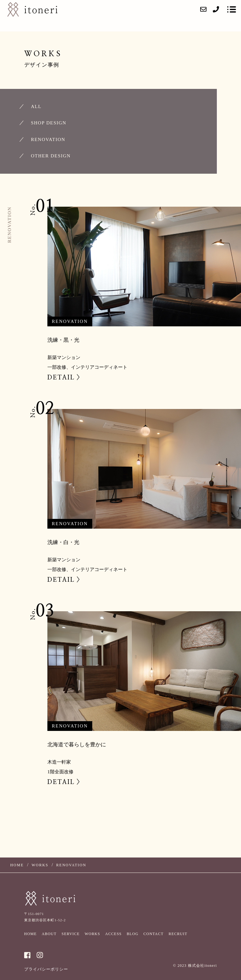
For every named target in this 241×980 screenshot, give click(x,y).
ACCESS (113, 934)
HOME (30, 934)
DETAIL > (64, 378)
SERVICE (70, 934)
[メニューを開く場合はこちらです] (232, 9)
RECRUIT (178, 934)
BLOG (133, 934)
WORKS (92, 934)
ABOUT (49, 934)
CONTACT (153, 934)
